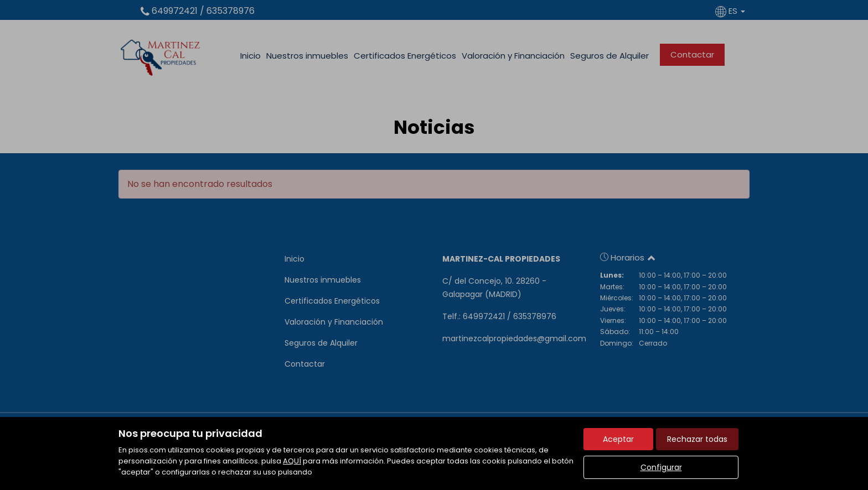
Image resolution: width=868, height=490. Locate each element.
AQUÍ (292, 461)
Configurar (661, 467)
